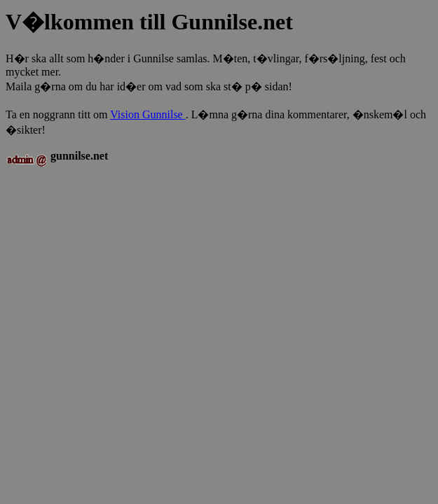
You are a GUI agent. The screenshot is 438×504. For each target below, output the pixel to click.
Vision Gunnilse (148, 114)
